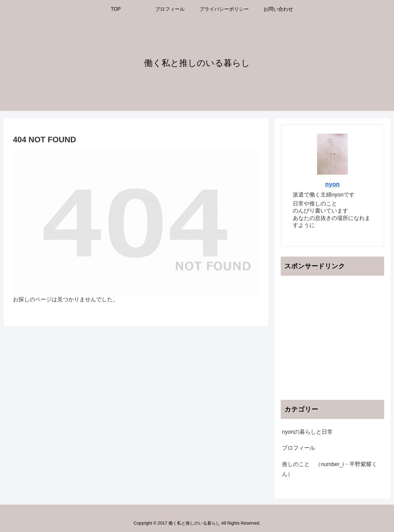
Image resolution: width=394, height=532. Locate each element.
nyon (332, 184)
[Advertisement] (332, 343)
